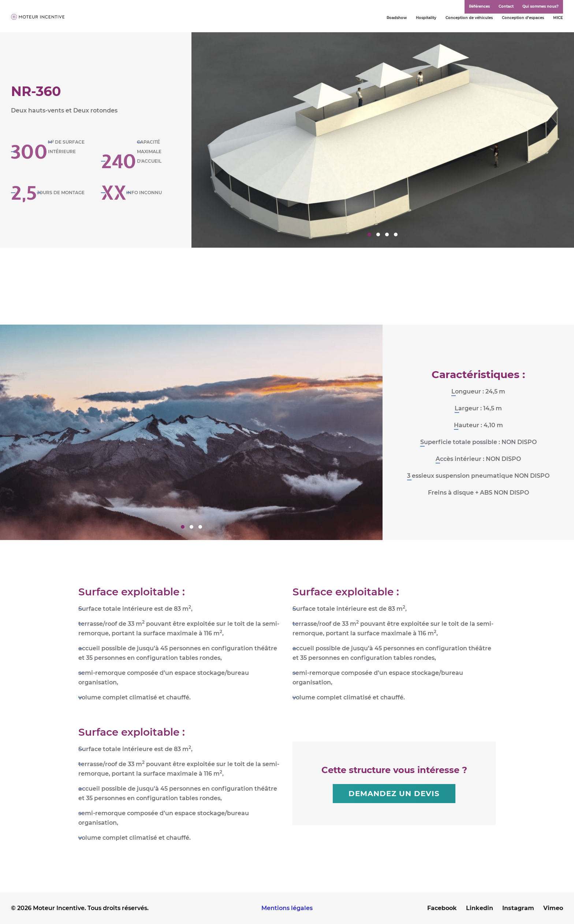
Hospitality (426, 18)
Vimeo (553, 908)
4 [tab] (396, 234)
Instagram (518, 908)
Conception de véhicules (469, 18)
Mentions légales (287, 908)
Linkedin (480, 908)
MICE (558, 18)
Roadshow (397, 18)
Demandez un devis (394, 794)
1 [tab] (369, 234)
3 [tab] (387, 234)
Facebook (442, 908)
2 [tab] (378, 234)
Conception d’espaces (523, 18)
